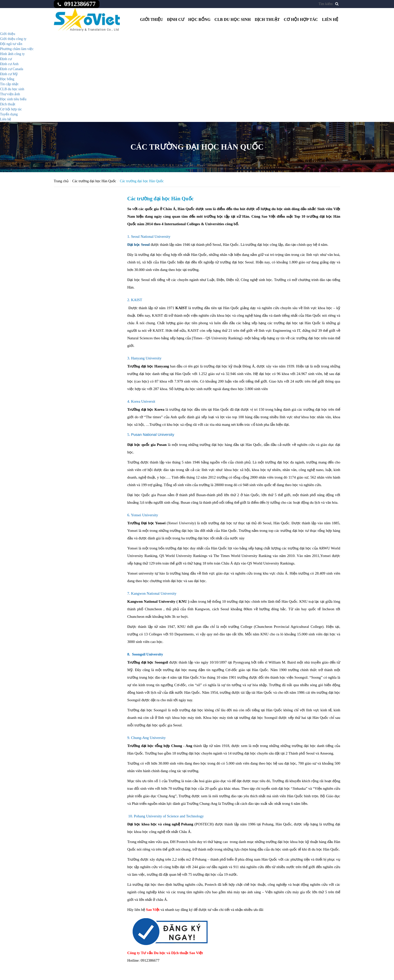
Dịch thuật (267, 19)
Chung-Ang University (149, 738)
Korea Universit (143, 401)
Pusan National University (153, 434)
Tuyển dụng (9, 114)
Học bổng (199, 19)
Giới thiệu (152, 19)
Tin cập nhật (9, 84)
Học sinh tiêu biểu (13, 99)
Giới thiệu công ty (13, 39)
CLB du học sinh (233, 19)
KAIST (137, 300)
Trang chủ (61, 181)
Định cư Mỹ (9, 74)
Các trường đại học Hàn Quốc (94, 181)
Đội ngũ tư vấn (11, 44)
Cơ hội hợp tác (301, 19)
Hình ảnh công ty (12, 54)
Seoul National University (151, 237)
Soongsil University (147, 654)
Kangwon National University (154, 593)
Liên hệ (330, 19)
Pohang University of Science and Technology (169, 816)
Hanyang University (146, 358)
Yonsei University (144, 515)
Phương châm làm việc (17, 49)
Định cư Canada (12, 69)
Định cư (176, 19)
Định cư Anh (9, 64)
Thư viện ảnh (10, 94)
